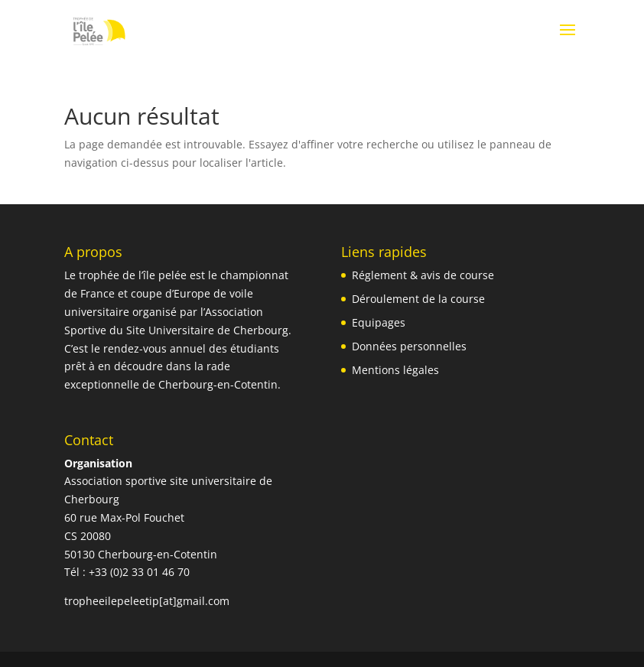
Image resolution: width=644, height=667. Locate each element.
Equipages (379, 322)
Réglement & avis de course (423, 275)
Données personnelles (409, 346)
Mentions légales (395, 370)
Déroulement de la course (418, 299)
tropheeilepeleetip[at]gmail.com (147, 601)
